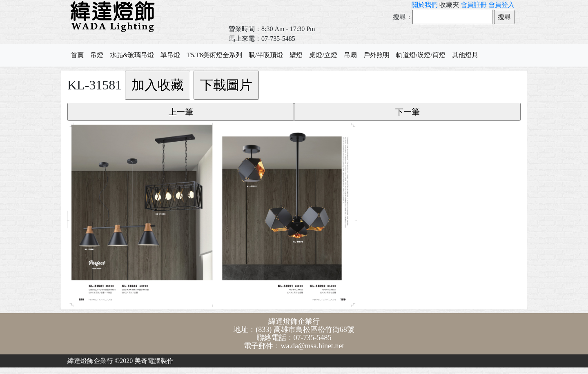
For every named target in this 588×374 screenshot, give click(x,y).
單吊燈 (170, 55)
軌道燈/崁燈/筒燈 (421, 55)
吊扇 (350, 55)
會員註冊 (474, 5)
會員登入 (501, 5)
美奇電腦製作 (154, 361)
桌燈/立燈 (323, 55)
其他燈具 (465, 55)
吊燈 (97, 55)
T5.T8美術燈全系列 (214, 55)
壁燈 (296, 55)
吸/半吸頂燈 (266, 55)
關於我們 (425, 5)
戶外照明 (376, 55)
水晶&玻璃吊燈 (132, 55)
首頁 (77, 55)
